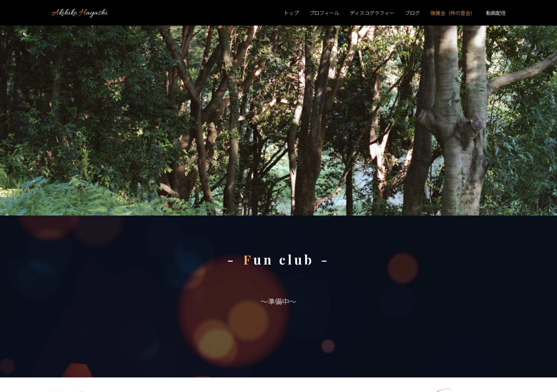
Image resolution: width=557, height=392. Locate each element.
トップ (291, 13)
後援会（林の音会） (453, 13)
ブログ (412, 13)
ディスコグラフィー (372, 13)
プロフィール (324, 13)
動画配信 (496, 13)
